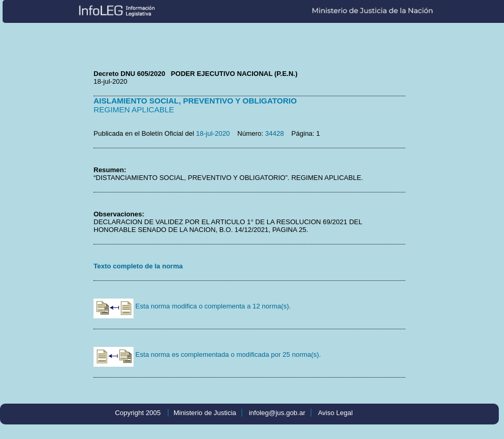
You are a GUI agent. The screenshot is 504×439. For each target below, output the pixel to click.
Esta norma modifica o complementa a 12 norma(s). (192, 306)
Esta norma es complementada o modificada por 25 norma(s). (207, 354)
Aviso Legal (335, 413)
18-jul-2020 (213, 133)
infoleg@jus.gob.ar (277, 413)
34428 (274, 133)
